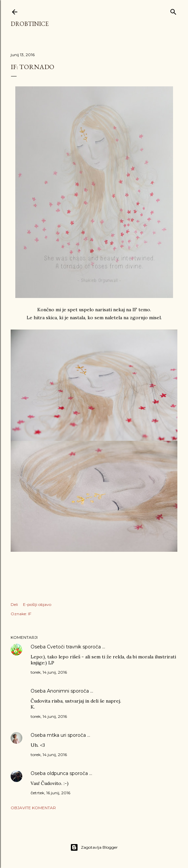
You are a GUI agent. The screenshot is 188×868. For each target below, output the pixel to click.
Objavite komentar (33, 808)
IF (30, 614)
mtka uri (57, 735)
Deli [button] (14, 604)
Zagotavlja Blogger (94, 847)
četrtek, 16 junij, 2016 (50, 793)
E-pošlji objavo (37, 604)
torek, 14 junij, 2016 (49, 672)
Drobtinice (30, 24)
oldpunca (58, 773)
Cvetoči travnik (64, 647)
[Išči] (173, 10)
